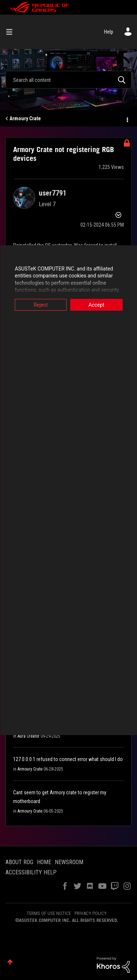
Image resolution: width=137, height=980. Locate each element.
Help (109, 32)
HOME (44, 862)
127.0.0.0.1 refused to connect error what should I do (68, 759)
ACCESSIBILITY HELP (31, 872)
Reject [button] (41, 304)
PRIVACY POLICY (91, 913)
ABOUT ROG (19, 862)
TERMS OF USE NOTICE (49, 913)
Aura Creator (28, 736)
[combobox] (68, 80)
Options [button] (127, 119)
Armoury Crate (25, 118)
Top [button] (10, 962)
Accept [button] (96, 304)
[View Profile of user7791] (53, 193)
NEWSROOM (69, 862)
